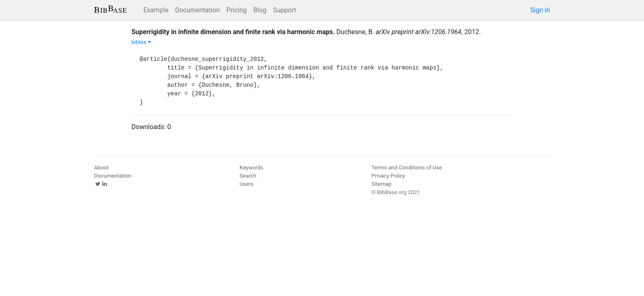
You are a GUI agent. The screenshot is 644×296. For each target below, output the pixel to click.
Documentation (197, 10)
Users (246, 184)
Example (156, 10)
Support (285, 10)
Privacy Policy (388, 176)
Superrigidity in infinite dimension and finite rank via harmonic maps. (233, 32)
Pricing (237, 10)
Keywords (251, 168)
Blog (260, 10)
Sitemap (381, 184)
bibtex (141, 42)
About (101, 168)
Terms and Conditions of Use (406, 168)
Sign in (540, 10)
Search (248, 176)
